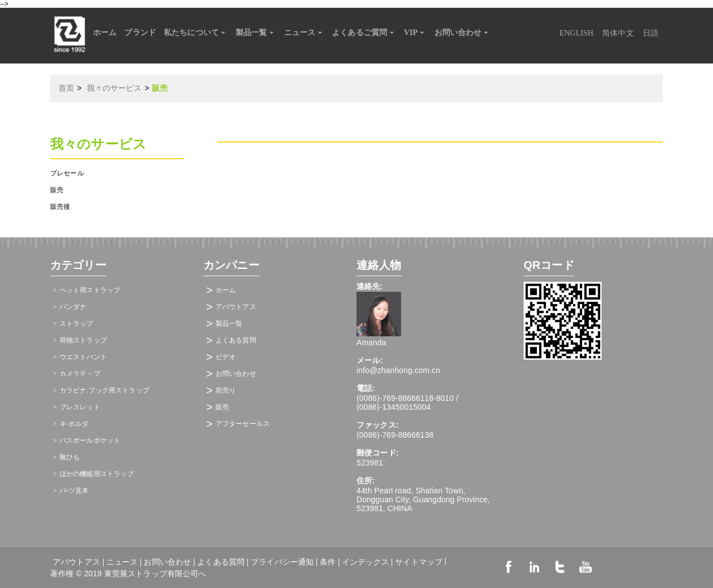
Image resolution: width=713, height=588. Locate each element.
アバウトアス (236, 307)
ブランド (140, 33)
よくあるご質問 (364, 33)
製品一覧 (256, 33)
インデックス (366, 562)
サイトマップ (419, 561)
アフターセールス (243, 424)
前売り (226, 390)
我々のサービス (114, 88)
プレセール (67, 173)
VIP (415, 33)
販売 (57, 190)
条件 (328, 562)
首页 (66, 88)
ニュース (304, 33)
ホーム (105, 33)
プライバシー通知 (282, 562)
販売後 (60, 207)
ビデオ (226, 357)
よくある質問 (236, 340)
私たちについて (196, 33)
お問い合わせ (463, 33)
